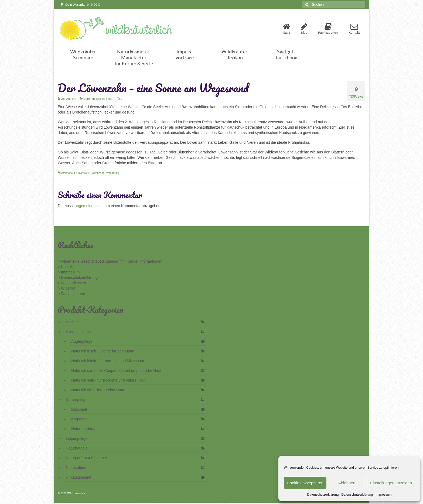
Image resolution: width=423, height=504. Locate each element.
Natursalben (76, 468)
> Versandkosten (72, 283)
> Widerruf (66, 288)
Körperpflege (77, 400)
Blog (109, 99)
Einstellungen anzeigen (391, 483)
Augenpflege (82, 341)
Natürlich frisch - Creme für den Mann (103, 351)
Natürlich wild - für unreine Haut (98, 390)
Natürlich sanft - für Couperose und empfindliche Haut (116, 371)
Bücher (72, 322)
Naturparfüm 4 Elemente (86, 458)
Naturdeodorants (85, 429)
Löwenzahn (98, 173)
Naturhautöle (77, 448)
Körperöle (79, 419)
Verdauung (112, 173)
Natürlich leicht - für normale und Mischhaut (108, 361)
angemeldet (85, 206)
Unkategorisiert (79, 477)
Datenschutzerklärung (323, 495)
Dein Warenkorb (80, 4)
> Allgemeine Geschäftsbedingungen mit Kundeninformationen (110, 261)
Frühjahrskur (82, 173)
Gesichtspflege (78, 332)
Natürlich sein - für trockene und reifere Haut (108, 380)
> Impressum (69, 272)
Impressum (383, 495)
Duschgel (79, 409)
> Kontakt (66, 267)
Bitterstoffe (66, 173)
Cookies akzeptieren (305, 483)
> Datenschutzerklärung (78, 277)
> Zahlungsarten (71, 294)
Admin (70, 99)
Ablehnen (347, 483)
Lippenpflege (77, 438)
